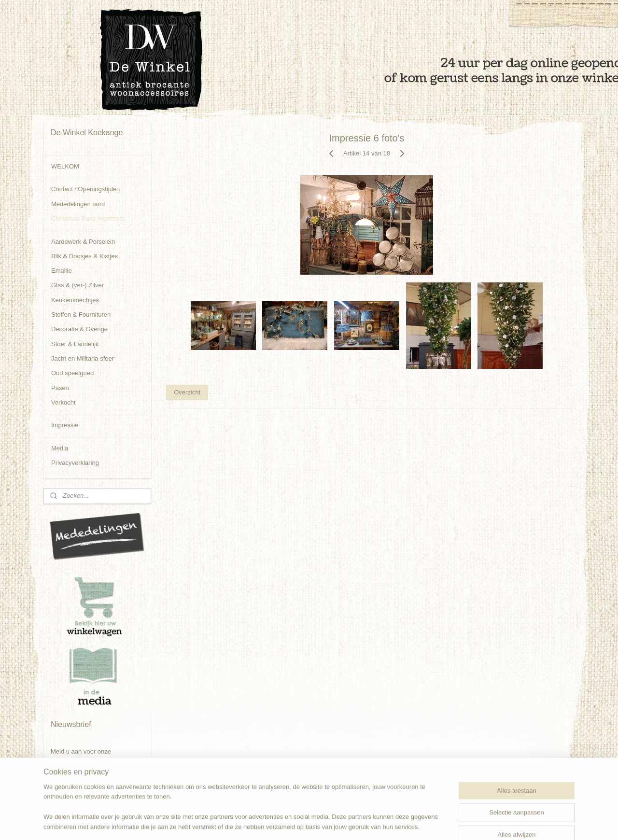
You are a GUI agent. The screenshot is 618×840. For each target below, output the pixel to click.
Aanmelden (74, 782)
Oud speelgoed (72, 373)
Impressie (65, 425)
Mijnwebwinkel (412, 822)
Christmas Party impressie (88, 218)
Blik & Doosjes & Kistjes (84, 256)
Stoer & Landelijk (75, 344)
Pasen (60, 388)
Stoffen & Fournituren (81, 315)
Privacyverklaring (75, 463)
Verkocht (63, 402)
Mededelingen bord (78, 204)
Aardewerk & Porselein (83, 242)
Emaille (62, 271)
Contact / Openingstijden (85, 189)
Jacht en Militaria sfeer (83, 358)
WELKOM (65, 166)
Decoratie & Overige (79, 329)
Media (60, 448)
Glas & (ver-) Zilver (77, 285)
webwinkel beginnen (337, 822)
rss (305, 822)
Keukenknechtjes (75, 300)
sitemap (288, 822)
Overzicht (187, 392)
